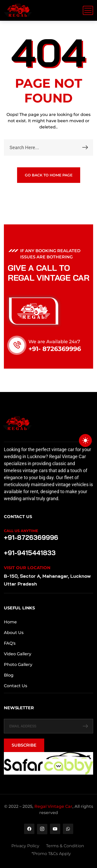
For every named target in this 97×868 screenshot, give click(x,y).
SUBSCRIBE (24, 745)
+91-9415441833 (30, 553)
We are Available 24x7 (54, 342)
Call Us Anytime (21, 531)
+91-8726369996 (31, 537)
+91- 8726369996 (55, 349)
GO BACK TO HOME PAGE (49, 175)
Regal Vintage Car (53, 806)
